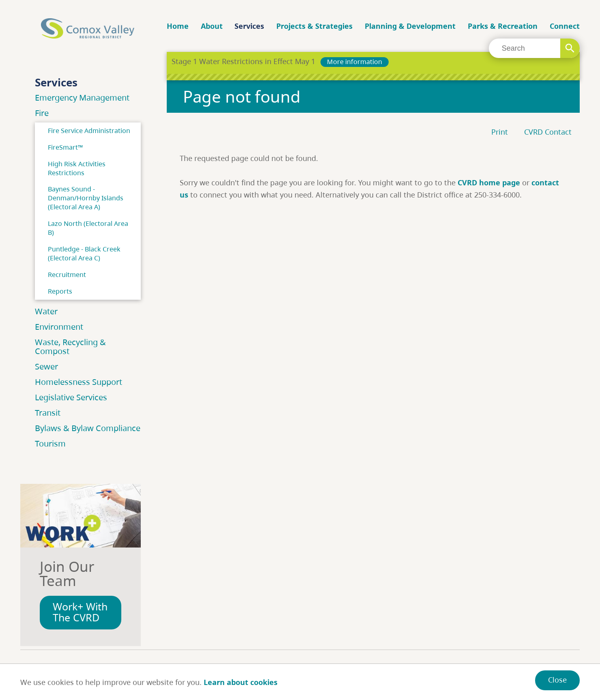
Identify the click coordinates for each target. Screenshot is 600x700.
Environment (59, 327)
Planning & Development (410, 26)
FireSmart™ (65, 147)
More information (355, 62)
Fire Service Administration (89, 131)
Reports (60, 291)
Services (249, 26)
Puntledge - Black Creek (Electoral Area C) (84, 253)
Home (178, 26)
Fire (42, 113)
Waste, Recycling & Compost (70, 347)
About (212, 26)
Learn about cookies (241, 682)
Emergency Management (82, 98)
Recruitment (67, 275)
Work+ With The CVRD (80, 612)
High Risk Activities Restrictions (77, 168)
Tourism (50, 443)
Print (500, 132)
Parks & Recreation (503, 26)
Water (46, 311)
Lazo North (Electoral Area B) (88, 228)
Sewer (46, 366)
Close (557, 680)
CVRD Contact (548, 132)
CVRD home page (489, 183)
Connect (565, 26)
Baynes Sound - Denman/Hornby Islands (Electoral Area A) (86, 198)
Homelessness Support (78, 382)
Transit (48, 413)
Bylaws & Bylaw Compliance (88, 428)
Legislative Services (71, 397)
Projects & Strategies (314, 26)
